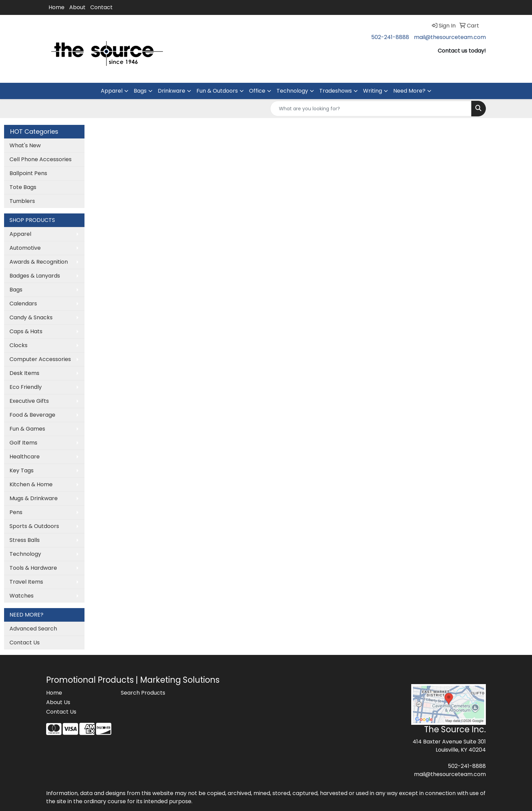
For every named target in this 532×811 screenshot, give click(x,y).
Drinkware (172, 91)
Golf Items (23, 443)
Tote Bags (23, 187)
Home (56, 7)
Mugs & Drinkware (34, 498)
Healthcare (25, 457)
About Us (58, 702)
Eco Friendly (26, 387)
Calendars (23, 304)
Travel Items (26, 582)
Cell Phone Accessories (41, 159)
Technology (292, 91)
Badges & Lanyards (35, 276)
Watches (22, 596)
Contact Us (25, 643)
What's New (25, 145)
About (77, 7)
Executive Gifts (29, 401)
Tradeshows (336, 91)
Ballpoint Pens (28, 173)
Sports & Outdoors (34, 526)
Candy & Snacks (31, 317)
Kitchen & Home (31, 484)
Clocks (18, 345)
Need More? (409, 91)
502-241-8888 (390, 37)
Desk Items (24, 373)
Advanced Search (33, 629)
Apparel (112, 91)
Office (257, 91)
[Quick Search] (371, 109)
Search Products (143, 693)
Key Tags (22, 470)
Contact (101, 7)
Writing (373, 91)
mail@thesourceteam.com (450, 37)
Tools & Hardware (33, 568)
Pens (16, 512)
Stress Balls (25, 540)
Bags (140, 91)
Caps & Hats (26, 331)
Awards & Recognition (39, 262)
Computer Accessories (40, 359)
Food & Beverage (32, 415)
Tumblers (22, 201)
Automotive (25, 248)
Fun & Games (27, 429)
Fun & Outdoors (217, 91)
